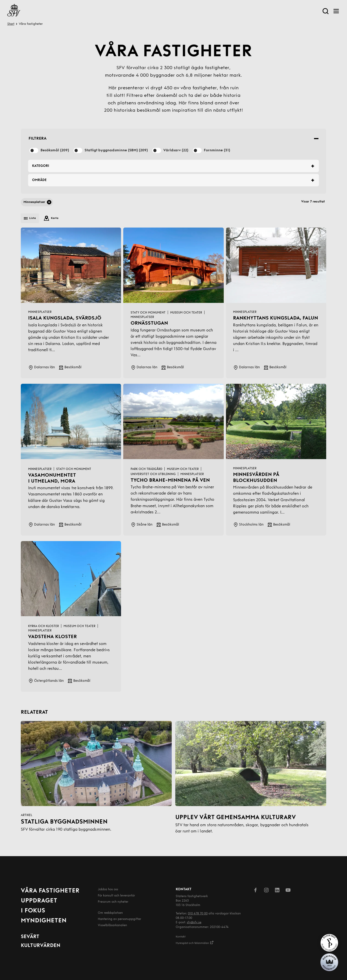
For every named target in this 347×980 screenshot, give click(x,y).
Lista (30, 218)
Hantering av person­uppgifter (120, 919)
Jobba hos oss (108, 889)
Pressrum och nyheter (113, 902)
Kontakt (181, 937)
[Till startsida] (14, 11)
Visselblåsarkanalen (112, 925)
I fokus (33, 911)
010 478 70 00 (198, 914)
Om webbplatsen (110, 913)
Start (11, 24)
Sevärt (30, 937)
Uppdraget (39, 901)
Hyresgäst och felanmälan (195, 942)
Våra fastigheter (50, 891)
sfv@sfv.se (194, 923)
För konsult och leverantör (116, 896)
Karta (51, 218)
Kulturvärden (41, 946)
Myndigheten (44, 921)
